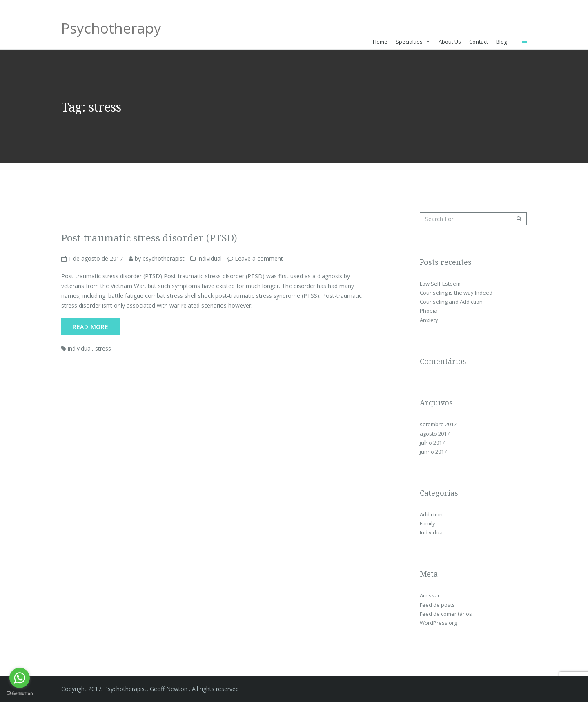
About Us (450, 42)
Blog (501, 42)
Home (380, 42)
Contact (479, 42)
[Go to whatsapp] (20, 678)
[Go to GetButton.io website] (20, 694)
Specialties (409, 42)
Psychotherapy (111, 31)
